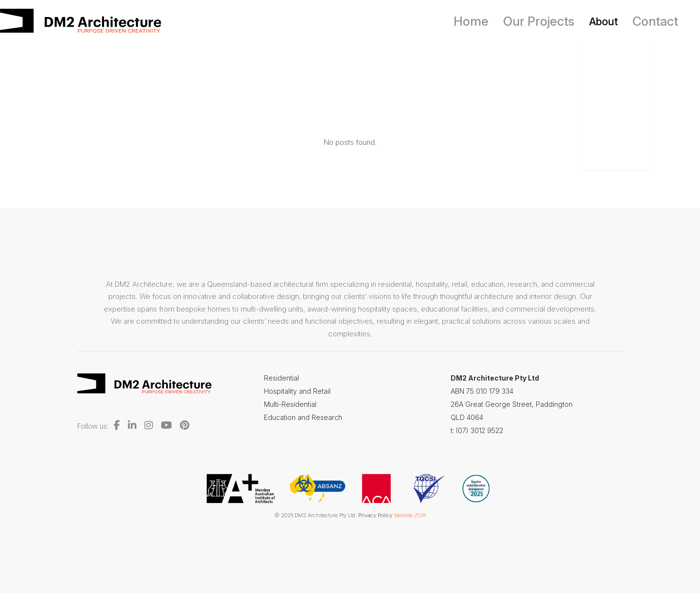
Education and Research (303, 417)
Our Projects (551, 21)
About (610, 21)
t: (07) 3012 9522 (477, 430)
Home (492, 21)
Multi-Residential (290, 404)
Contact (658, 21)
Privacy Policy (375, 515)
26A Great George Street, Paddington (512, 404)
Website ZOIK (410, 515)
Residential (281, 378)
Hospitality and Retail (297, 391)
